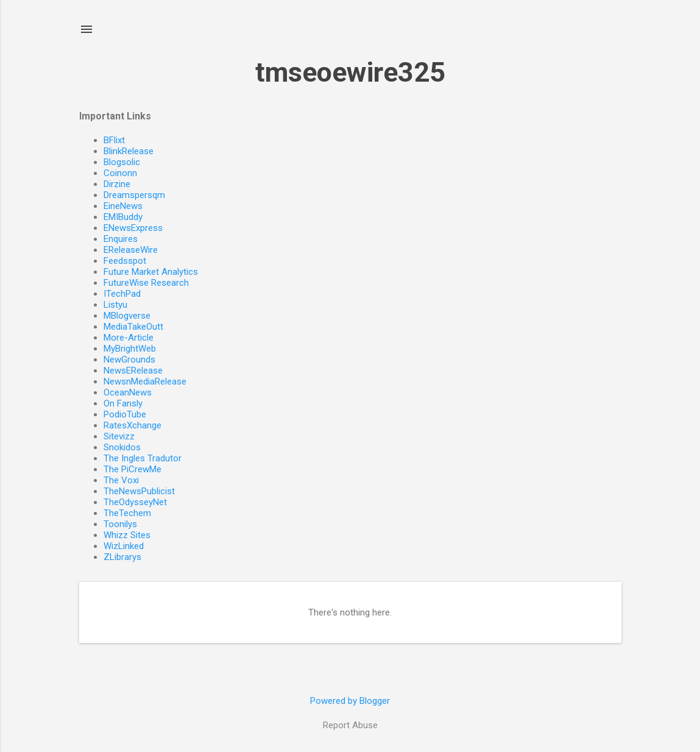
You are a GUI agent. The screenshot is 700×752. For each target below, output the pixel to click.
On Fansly (123, 403)
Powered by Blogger (350, 701)
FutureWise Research (146, 283)
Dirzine (117, 184)
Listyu (115, 305)
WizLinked (124, 546)
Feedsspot (125, 261)
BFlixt (114, 140)
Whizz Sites (127, 535)
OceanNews (128, 392)
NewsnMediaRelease (145, 381)
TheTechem (127, 513)
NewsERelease (133, 371)
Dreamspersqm (134, 195)
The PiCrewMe (133, 469)
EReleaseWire (131, 250)
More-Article (129, 338)
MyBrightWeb (130, 349)
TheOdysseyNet (135, 502)
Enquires (121, 239)
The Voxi (121, 480)
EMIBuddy (123, 217)
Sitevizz (119, 436)
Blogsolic (122, 162)
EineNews (123, 206)
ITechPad (122, 294)
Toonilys (120, 524)
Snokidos (122, 447)
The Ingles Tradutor (143, 458)
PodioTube (125, 414)
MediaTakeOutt (133, 327)
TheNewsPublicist (139, 491)
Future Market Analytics (151, 272)
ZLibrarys (122, 557)
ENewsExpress (133, 228)
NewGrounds (129, 360)
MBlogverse (127, 316)
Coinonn (120, 173)
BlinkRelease (129, 151)
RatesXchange (133, 425)
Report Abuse (350, 725)
